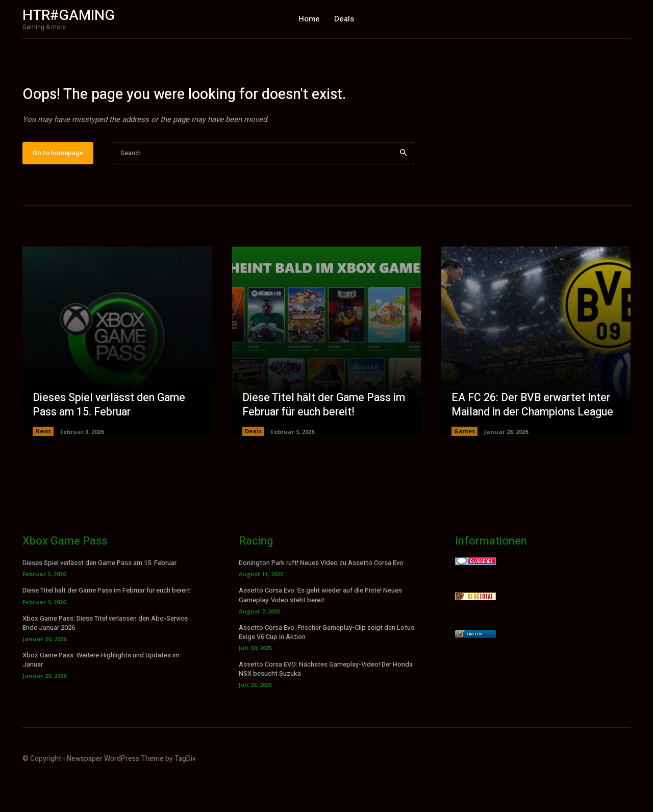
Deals (253, 465)
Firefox (474, 668)
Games (464, 465)
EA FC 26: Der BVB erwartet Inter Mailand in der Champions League (536, 439)
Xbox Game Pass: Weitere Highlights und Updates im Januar (101, 694)
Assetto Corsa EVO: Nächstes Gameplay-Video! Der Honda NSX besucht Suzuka (326, 703)
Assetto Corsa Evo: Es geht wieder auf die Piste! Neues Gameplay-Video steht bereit (320, 629)
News (43, 465)
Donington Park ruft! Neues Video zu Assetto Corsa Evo (321, 597)
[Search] (403, 187)
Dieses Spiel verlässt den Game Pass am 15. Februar (111, 439)
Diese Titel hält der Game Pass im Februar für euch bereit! (326, 439)
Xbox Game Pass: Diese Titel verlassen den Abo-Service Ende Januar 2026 (105, 657)
